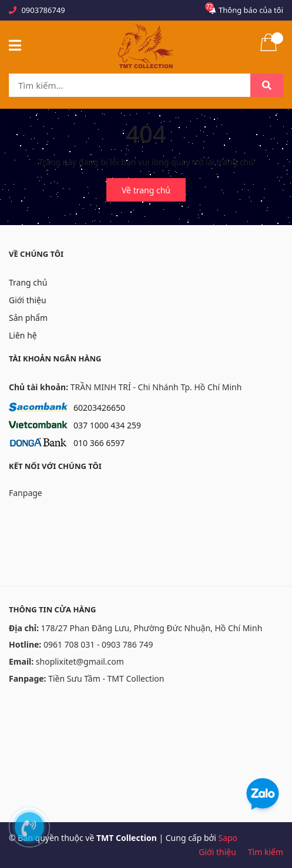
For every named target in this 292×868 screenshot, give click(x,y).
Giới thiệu (28, 300)
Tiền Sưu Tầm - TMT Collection (106, 678)
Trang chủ (28, 282)
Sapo (228, 838)
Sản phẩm (28, 318)
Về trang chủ (146, 190)
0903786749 (43, 10)
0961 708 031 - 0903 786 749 (98, 644)
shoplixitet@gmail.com (80, 661)
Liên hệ (23, 335)
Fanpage (26, 493)
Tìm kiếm (266, 852)
